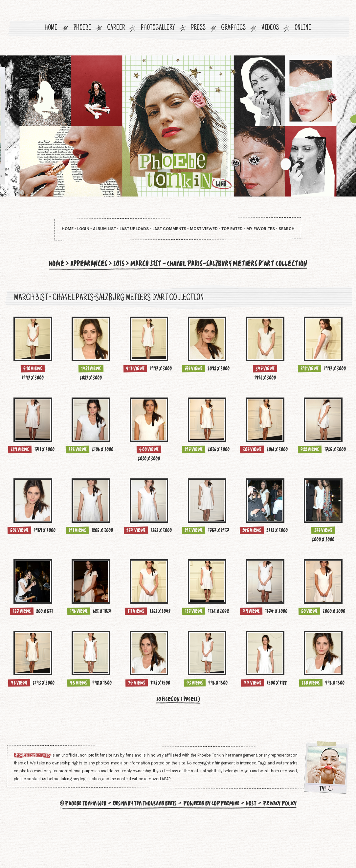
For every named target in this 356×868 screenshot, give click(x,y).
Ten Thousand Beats (155, 849)
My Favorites (261, 229)
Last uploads (134, 229)
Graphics (233, 28)
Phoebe (82, 28)
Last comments (169, 229)
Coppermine (225, 849)
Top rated (232, 229)
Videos (270, 28)
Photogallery (158, 28)
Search (287, 229)
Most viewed (204, 229)
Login (83, 229)
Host (251, 849)
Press (198, 28)
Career (116, 28)
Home (51, 28)
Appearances (84, 263)
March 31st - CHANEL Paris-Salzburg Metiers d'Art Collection (220, 263)
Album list (104, 229)
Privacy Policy (280, 849)
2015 (115, 263)
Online (303, 28)
